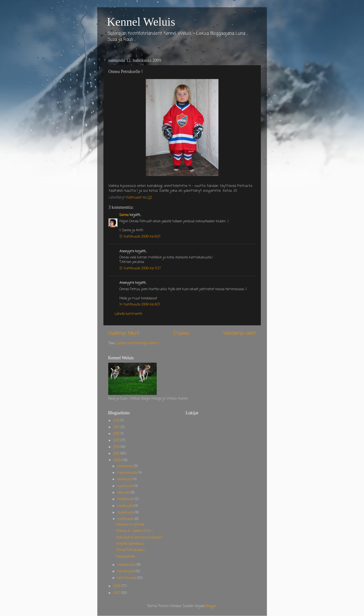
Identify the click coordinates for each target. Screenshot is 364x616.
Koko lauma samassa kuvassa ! (139, 538)
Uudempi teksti (124, 333)
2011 (116, 447)
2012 (117, 441)
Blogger (211, 606)
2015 (117, 421)
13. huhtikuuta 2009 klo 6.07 (140, 237)
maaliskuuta (127, 565)
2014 (117, 427)
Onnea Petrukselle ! (131, 550)
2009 (117, 460)
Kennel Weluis (141, 22)
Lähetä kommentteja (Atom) (137, 343)
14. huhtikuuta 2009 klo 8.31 (140, 305)
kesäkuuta (126, 506)
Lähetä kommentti (128, 314)
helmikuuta (126, 572)
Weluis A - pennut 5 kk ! (134, 531)
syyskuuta (125, 486)
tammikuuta (127, 578)
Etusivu (181, 333)
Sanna (124, 215)
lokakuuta (125, 479)
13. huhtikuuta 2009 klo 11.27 (140, 268)
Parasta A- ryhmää (130, 525)
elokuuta (124, 493)
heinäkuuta (126, 499)
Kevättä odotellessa (130, 544)
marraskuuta (128, 473)
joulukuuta (126, 466)
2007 (117, 593)
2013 (117, 434)
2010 (117, 454)
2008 (117, 586)
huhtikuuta (126, 519)
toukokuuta (126, 513)
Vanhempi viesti (240, 333)
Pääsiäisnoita (126, 557)
